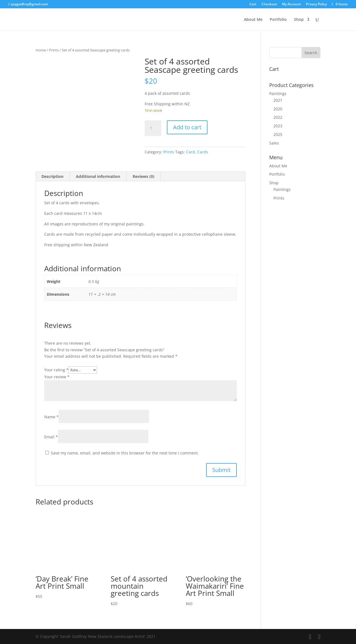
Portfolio (278, 20)
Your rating (56, 370)
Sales (274, 143)
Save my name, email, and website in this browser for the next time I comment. (125, 453)
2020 (278, 109)
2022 (278, 117)
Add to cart (187, 127)
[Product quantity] (153, 128)
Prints (54, 50)
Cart (253, 4)
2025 (278, 134)
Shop (299, 20)
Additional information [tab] (98, 176)
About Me (253, 20)
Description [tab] (52, 176)
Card (191, 152)
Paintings (278, 94)
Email (51, 437)
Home (41, 50)
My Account (291, 4)
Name (51, 417)
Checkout (269, 4)
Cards (203, 152)
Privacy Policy (316, 4)
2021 (278, 100)
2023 (278, 126)
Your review (57, 377)
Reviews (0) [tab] (144, 176)
